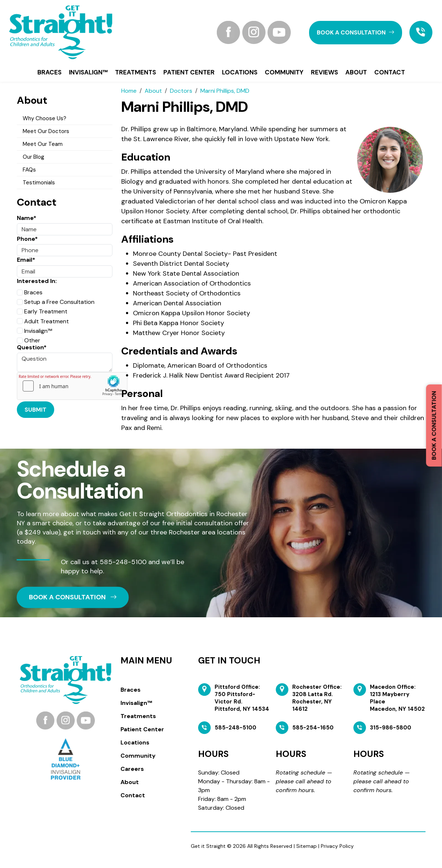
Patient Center (189, 72)
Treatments (135, 72)
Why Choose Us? (44, 118)
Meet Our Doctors (46, 131)
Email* (26, 260)
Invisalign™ (88, 72)
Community (284, 72)
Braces (49, 72)
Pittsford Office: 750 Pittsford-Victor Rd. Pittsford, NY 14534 (242, 698)
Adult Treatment (43, 321)
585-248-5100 (123, 562)
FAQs (29, 170)
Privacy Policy (337, 846)
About (356, 72)
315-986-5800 (391, 728)
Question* (32, 347)
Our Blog (34, 157)
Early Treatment (42, 311)
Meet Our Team (43, 144)
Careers (132, 769)
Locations (240, 72)
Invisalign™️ (34, 331)
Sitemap (307, 846)
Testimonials (39, 183)
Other (29, 340)
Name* (27, 218)
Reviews (324, 72)
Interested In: (37, 281)
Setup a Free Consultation (56, 302)
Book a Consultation (434, 426)
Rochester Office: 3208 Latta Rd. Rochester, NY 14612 (317, 698)
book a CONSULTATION (356, 32)
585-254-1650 (313, 728)
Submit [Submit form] (36, 410)
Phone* (27, 239)
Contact (390, 72)
